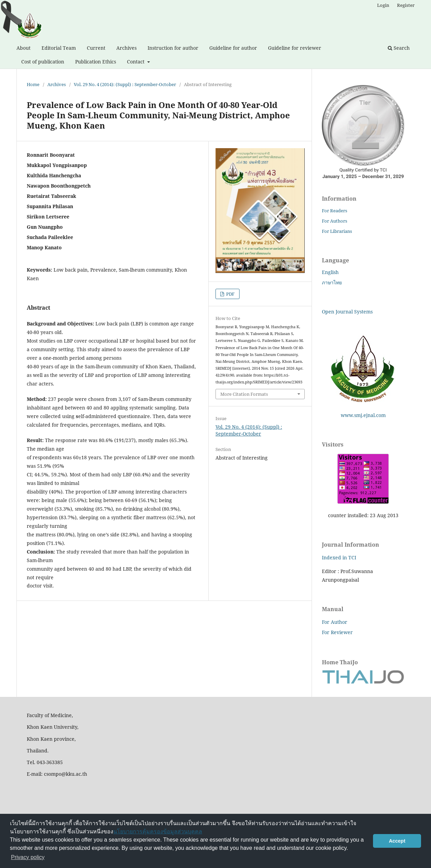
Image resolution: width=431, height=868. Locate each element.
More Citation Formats (244, 394)
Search (399, 48)
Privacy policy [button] (28, 857)
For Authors (335, 221)
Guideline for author (233, 48)
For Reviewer (337, 632)
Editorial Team (59, 48)
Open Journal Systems (347, 312)
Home (33, 84)
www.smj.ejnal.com (363, 415)
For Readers (335, 211)
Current (96, 48)
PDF (230, 294)
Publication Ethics (96, 62)
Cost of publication (43, 62)
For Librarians (337, 231)
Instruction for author (173, 48)
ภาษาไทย (332, 282)
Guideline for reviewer (295, 48)
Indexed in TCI (339, 557)
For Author (335, 622)
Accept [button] (397, 841)
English (330, 272)
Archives (126, 48)
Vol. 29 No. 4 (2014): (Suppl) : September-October (125, 84)
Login (383, 5)
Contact (136, 62)
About (24, 48)
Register (406, 5)
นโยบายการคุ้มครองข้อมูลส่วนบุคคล (158, 831)
